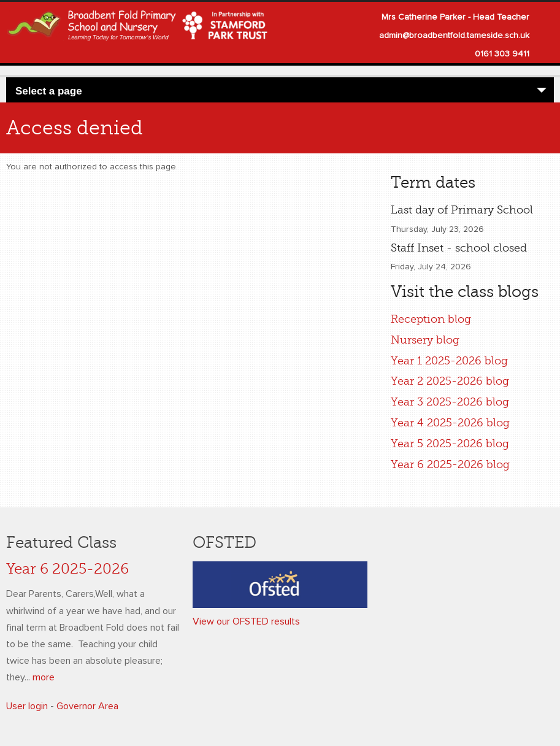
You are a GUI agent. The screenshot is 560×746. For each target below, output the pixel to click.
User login (27, 706)
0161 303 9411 (502, 54)
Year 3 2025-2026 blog (450, 402)
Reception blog (431, 319)
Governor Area (87, 706)
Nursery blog (425, 340)
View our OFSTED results (246, 621)
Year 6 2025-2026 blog (450, 464)
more (44, 677)
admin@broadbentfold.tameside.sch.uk (454, 36)
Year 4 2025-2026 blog (450, 423)
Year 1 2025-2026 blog (449, 361)
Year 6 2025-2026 (67, 569)
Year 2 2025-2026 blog (450, 381)
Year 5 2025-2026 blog (450, 444)
